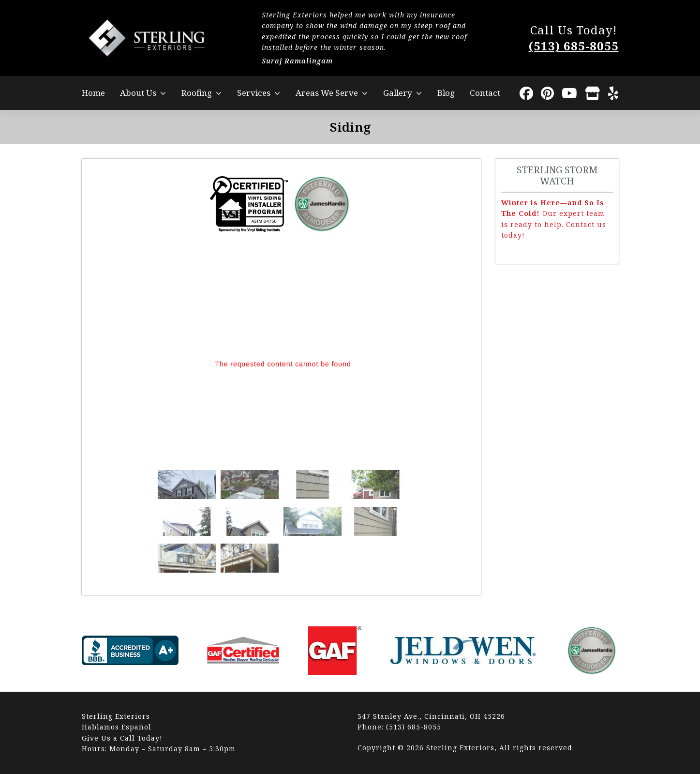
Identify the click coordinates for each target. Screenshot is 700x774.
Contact (485, 93)
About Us (138, 93)
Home (93, 93)
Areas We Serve (327, 93)
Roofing (197, 93)
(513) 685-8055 (574, 46)
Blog (446, 93)
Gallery (398, 93)
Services (254, 93)
